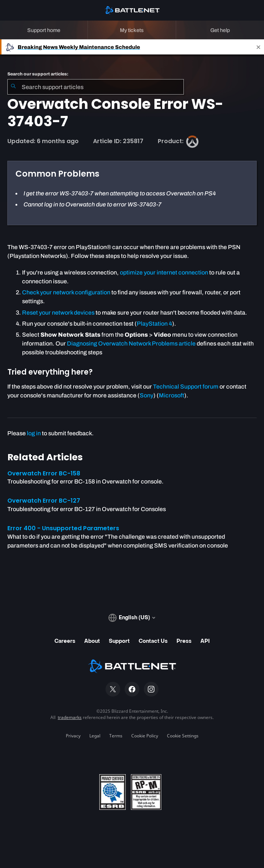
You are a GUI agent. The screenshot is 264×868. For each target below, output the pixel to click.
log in (34, 433)
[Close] (258, 47)
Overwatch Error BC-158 (44, 473)
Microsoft (172, 395)
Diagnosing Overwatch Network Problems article (131, 343)
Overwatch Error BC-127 (44, 501)
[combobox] (96, 87)
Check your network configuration (66, 292)
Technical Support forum (186, 387)
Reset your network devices (58, 313)
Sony (147, 395)
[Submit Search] (13, 87)
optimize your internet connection (164, 272)
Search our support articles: (38, 74)
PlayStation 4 (154, 324)
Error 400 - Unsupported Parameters (63, 528)
